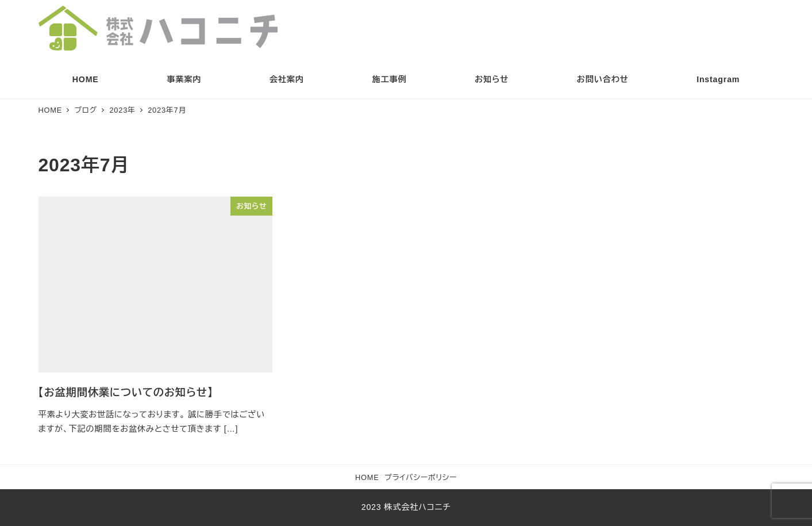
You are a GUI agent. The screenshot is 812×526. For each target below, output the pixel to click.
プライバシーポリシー (421, 477)
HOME (367, 477)
